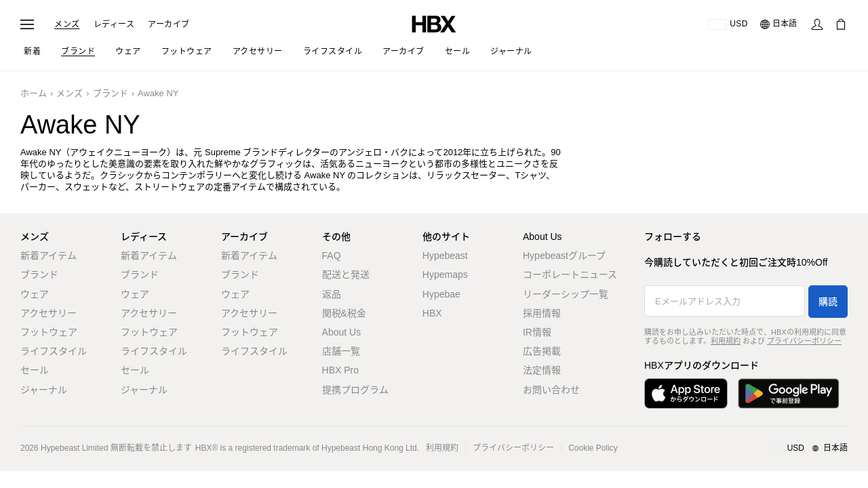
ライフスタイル (54, 351)
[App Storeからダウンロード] (686, 393)
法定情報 (542, 370)
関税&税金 (344, 313)
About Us (342, 332)
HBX (432, 313)
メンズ (67, 24)
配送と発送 (346, 274)
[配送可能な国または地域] (728, 24)
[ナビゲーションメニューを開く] (27, 24)
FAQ (332, 256)
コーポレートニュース (570, 274)
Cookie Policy (593, 448)
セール (35, 370)
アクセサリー (48, 313)
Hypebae (441, 294)
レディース (114, 24)
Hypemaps (445, 274)
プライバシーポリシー (804, 341)
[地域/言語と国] (808, 449)
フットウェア (49, 332)
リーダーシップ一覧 (566, 294)
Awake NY (158, 93)
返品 (332, 294)
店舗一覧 (341, 351)
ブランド (111, 93)
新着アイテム (48, 256)
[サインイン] (817, 24)
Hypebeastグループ (564, 256)
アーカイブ (169, 24)
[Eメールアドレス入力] (725, 301)
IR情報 (537, 332)
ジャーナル (44, 390)
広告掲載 (542, 351)
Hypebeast (445, 256)
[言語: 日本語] (779, 24)
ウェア (35, 294)
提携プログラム (355, 390)
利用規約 (726, 341)
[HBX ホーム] (434, 23)
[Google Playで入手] (789, 393)
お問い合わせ (551, 390)
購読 (828, 302)
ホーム (34, 93)
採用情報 (542, 313)
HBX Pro (340, 370)
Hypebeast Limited (74, 448)
